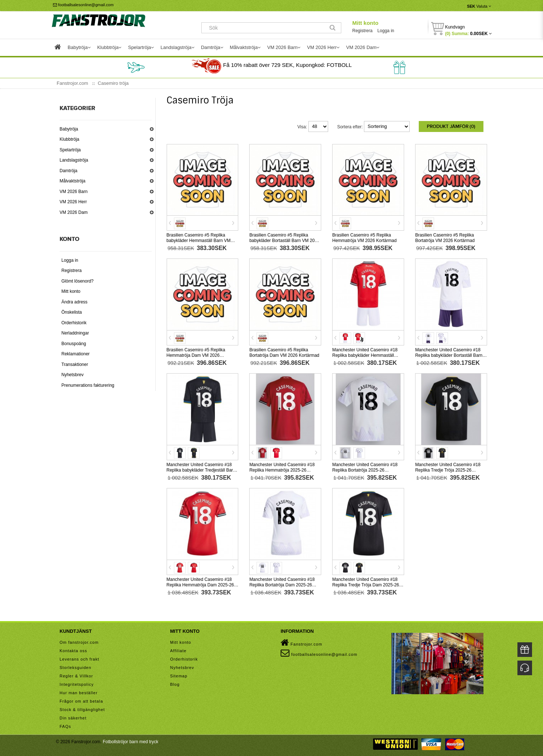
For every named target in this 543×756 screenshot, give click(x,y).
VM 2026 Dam (74, 212)
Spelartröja (70, 150)
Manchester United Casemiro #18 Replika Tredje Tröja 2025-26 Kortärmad (448, 469)
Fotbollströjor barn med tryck (130, 741)
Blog (175, 683)
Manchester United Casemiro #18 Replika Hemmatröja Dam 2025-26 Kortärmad (200, 584)
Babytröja (69, 129)
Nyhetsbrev (73, 375)
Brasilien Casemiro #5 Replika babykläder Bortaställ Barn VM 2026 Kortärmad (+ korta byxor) (284, 240)
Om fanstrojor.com (79, 641)
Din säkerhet (73, 717)
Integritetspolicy (77, 683)
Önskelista (72, 312)
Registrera (362, 31)
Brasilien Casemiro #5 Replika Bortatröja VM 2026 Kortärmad (445, 237)
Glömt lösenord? (77, 281)
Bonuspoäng (74, 344)
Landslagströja (74, 160)
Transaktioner (75, 364)
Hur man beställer (79, 692)
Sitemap (179, 675)
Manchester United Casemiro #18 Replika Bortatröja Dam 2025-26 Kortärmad (282, 584)
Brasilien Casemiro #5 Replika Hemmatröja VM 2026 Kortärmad (364, 237)
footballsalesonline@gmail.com (83, 5)
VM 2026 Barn (74, 192)
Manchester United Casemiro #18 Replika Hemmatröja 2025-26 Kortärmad (282, 469)
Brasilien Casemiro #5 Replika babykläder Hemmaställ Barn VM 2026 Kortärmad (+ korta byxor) (199, 240)
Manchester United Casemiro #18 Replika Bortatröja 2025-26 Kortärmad (365, 469)
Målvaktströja (73, 181)
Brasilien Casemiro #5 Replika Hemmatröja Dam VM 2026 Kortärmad (196, 354)
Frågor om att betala (81, 700)
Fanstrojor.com (301, 642)
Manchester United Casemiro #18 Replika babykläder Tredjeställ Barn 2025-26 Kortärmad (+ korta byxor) (201, 469)
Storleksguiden (75, 666)
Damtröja (69, 171)
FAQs (65, 725)
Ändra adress (74, 302)
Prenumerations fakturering (88, 385)
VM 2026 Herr (73, 202)
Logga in (386, 31)
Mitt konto (365, 23)
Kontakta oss (73, 650)
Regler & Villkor (76, 675)
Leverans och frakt (79, 658)
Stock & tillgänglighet (82, 708)
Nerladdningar (75, 333)
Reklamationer (75, 354)
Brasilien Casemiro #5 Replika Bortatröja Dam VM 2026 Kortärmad (284, 351)
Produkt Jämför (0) (451, 126)
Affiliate (179, 650)
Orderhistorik (74, 323)
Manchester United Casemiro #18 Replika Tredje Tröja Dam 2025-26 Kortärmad (366, 584)
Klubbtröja (69, 139)
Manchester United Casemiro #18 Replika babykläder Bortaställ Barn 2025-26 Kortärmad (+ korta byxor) (449, 354)
